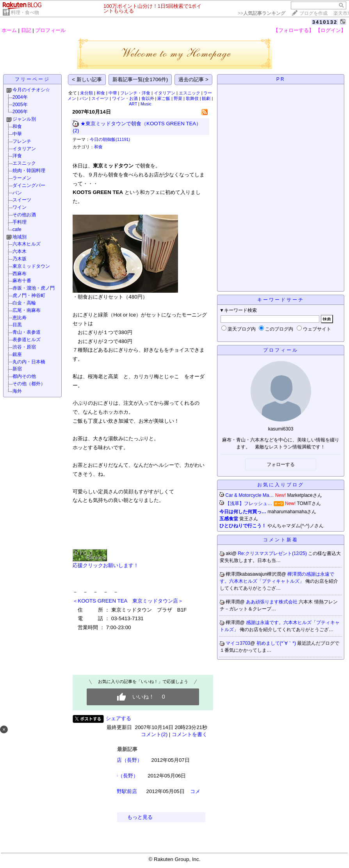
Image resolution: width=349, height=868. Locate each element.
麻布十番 (22, 281)
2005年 (20, 105)
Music (146, 104)
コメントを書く (190, 734)
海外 (17, 391)
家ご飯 (164, 98)
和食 (17, 126)
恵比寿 (20, 318)
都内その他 (24, 376)
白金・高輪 (24, 303)
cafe (17, 229)
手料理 (20, 222)
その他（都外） (29, 384)
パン (17, 193)
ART (133, 104)
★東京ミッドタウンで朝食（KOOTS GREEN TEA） (141, 124)
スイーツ (22, 200)
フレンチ (22, 141)
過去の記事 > (193, 79)
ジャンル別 (24, 119)
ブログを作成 (313, 13)
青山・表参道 (27, 332)
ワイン (20, 207)
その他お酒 (24, 215)
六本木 (20, 251)
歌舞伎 (192, 98)
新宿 (17, 369)
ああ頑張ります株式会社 (272, 602)
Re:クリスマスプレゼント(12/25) (273, 553)
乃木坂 (20, 259)
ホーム (9, 30)
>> (262, 13)
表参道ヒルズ (27, 340)
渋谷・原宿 (24, 347)
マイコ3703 (238, 643)
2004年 (20, 97)
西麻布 (20, 274)
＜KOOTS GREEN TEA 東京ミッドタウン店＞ (128, 601)
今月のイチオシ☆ (31, 90)
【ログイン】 (331, 30)
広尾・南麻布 (27, 310)
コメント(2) (154, 734)
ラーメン (22, 178)
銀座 (17, 354)
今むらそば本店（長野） (114, 760)
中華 (17, 134)
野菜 (178, 98)
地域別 (20, 237)
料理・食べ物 (25, 12)
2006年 (20, 112)
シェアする (118, 718)
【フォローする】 (294, 30)
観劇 (206, 98)
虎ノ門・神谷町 (29, 295)
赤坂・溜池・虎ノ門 (34, 288)
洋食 (17, 156)
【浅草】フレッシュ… (249, 503)
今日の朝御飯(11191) (110, 139)
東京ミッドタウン (31, 266)
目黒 (17, 325)
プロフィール (50, 30)
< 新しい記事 (87, 79)
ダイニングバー (29, 185)
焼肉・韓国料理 (29, 171)
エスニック (24, 163)
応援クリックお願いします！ (106, 565)
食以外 (148, 98)
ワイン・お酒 (125, 98)
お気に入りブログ (281, 485)
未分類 (86, 93)
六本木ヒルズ (27, 244)
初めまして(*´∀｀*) (277, 643)
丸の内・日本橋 (29, 362)
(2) (76, 131)
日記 (26, 30)
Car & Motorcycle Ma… (249, 495)
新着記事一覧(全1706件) (140, 79)
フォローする (281, 464)
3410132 (325, 22)
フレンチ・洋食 (135, 93)
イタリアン (24, 149)
